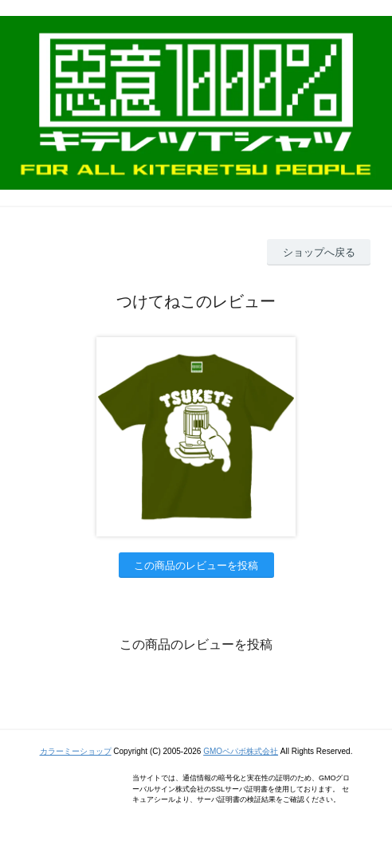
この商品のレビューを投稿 (196, 566)
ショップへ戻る (319, 252)
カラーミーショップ (76, 751)
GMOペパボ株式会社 (241, 751)
